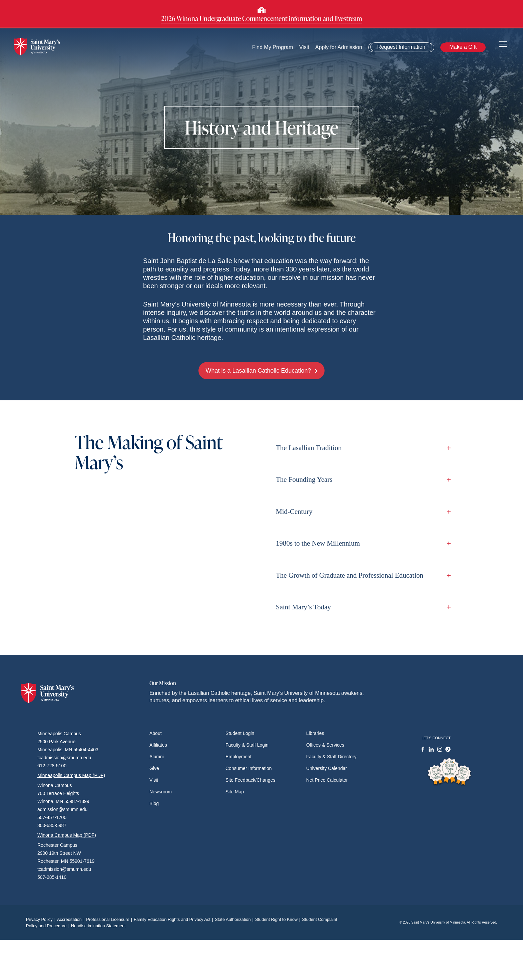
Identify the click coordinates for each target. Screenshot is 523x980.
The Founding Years (362, 479)
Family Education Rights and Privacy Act (174, 919)
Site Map (235, 792)
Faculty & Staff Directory (331, 757)
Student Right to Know (279, 919)
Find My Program (273, 47)
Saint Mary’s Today (362, 607)
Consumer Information (249, 768)
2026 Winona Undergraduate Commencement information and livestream (261, 18)
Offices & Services (325, 745)
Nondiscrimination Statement (98, 926)
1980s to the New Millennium (362, 543)
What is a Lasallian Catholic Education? (261, 371)
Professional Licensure (110, 919)
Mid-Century (362, 512)
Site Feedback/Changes (250, 780)
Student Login (240, 733)
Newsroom (161, 792)
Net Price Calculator (327, 780)
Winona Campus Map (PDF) (67, 835)
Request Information (401, 47)
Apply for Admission (339, 47)
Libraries (315, 733)
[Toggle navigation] (503, 44)
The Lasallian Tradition (362, 448)
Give (154, 768)
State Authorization (235, 919)
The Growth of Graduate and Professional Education (362, 575)
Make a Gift (463, 47)
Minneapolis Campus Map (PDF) (71, 775)
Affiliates (158, 745)
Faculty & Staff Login (247, 745)
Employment (238, 757)
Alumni (157, 757)
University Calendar (327, 768)
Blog (154, 803)
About (156, 733)
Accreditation (72, 919)
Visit (304, 47)
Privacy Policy (42, 919)
